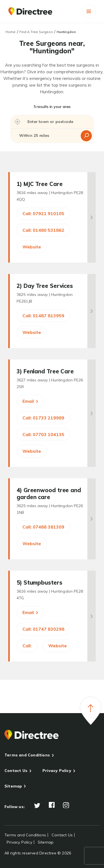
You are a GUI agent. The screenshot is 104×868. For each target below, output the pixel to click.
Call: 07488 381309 (43, 527)
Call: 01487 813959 (43, 316)
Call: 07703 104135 (43, 434)
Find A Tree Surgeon (36, 32)
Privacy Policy (57, 771)
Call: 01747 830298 (43, 629)
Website (32, 247)
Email (30, 401)
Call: (27, 646)
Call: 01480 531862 (43, 230)
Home (11, 32)
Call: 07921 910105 (43, 213)
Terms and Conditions (27, 755)
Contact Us (16, 771)
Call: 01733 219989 (43, 418)
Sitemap (13, 786)
